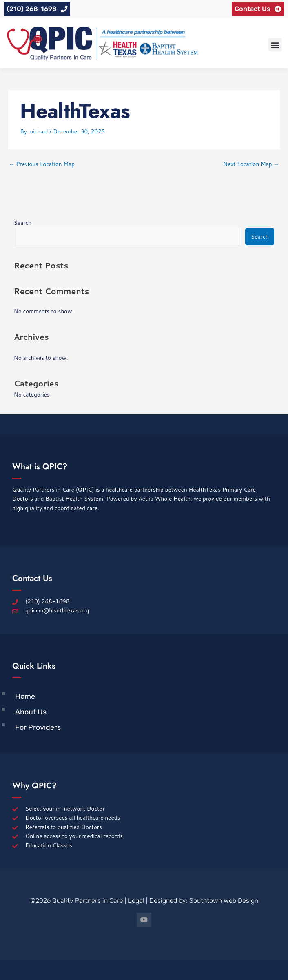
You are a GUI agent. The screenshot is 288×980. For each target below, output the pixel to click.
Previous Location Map (42, 164)
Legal (136, 901)
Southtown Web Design (224, 901)
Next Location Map (251, 164)
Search (23, 223)
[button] (275, 45)
